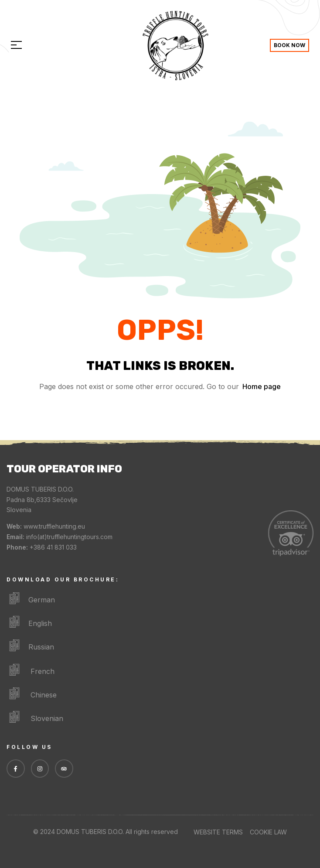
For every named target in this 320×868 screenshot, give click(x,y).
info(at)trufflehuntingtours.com (69, 537)
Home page (262, 386)
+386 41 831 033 (53, 547)
